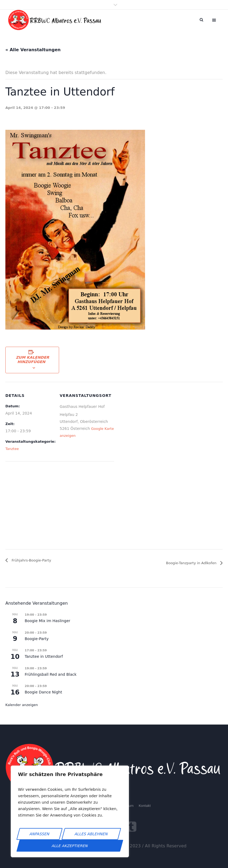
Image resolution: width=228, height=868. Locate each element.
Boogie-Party (37, 639)
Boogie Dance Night (43, 692)
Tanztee (12, 449)
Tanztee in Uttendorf (44, 656)
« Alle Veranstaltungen (33, 50)
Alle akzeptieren (70, 846)
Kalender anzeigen (22, 705)
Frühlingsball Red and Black (51, 674)
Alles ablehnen (91, 834)
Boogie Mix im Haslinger (48, 621)
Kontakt (145, 806)
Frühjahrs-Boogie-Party (31, 560)
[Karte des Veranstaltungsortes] (34, 506)
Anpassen (40, 834)
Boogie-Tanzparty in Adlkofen (192, 563)
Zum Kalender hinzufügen (33, 360)
